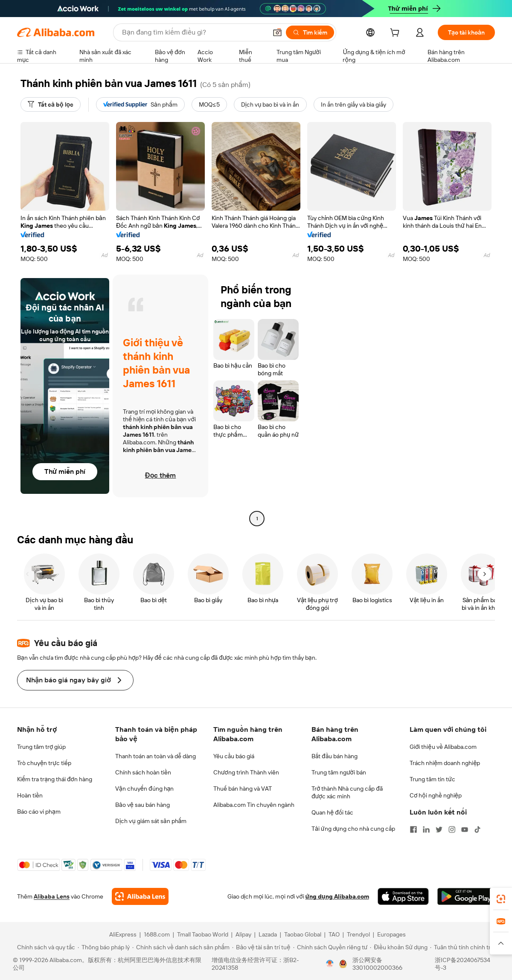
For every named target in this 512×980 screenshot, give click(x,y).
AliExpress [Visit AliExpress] (123, 934)
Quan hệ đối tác (332, 812)
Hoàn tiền (30, 795)
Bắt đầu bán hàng (335, 756)
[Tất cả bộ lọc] (51, 104)
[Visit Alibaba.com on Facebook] (413, 829)
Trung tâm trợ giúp (41, 747)
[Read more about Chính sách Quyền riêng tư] (330, 947)
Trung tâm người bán (339, 772)
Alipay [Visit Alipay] (243, 934)
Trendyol (358, 934)
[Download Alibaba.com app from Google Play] (466, 896)
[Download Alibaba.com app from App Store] (403, 896)
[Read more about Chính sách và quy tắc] (45, 947)
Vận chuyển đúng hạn (144, 789)
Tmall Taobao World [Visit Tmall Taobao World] (203, 934)
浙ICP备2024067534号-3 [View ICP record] (463, 964)
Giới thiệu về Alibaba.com (443, 747)
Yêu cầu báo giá (234, 756)
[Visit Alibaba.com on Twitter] (439, 829)
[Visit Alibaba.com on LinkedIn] (426, 829)
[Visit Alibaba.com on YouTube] (465, 829)
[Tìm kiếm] (310, 32)
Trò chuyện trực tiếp (44, 763)
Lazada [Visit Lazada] (268, 934)
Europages (391, 934)
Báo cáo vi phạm (39, 812)
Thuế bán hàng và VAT (243, 789)
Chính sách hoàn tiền (143, 772)
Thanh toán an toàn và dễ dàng (156, 756)
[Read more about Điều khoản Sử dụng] (399, 947)
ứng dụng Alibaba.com (337, 896)
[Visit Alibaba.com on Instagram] (452, 829)
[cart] (396, 34)
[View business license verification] (330, 964)
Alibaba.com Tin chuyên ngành (254, 805)
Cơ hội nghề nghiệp (436, 795)
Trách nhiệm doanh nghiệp (445, 763)
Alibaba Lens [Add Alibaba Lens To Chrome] (52, 896)
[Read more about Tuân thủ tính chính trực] (464, 947)
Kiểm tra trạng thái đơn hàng (55, 779)
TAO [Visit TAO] (334, 934)
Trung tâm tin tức (432, 779)
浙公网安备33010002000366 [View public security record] (377, 964)
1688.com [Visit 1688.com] (157, 934)
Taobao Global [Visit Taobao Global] (303, 934)
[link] (501, 899)
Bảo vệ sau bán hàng (143, 805)
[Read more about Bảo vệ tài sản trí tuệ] (261, 947)
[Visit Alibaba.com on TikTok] (477, 829)
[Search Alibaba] (194, 32)
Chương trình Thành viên (246, 772)
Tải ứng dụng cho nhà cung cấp (353, 829)
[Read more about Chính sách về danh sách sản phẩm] (181, 947)
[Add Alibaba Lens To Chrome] (140, 896)
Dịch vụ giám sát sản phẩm (151, 821)
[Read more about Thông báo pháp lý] (104, 947)
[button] (277, 32)
